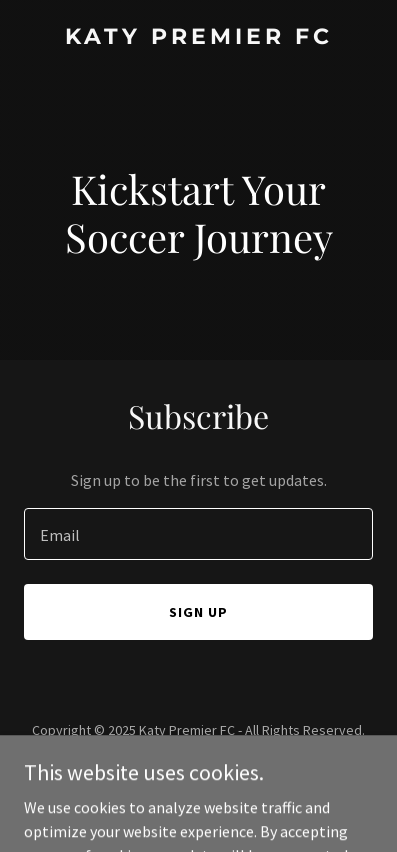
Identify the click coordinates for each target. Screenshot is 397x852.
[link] (198, 38)
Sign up (198, 612)
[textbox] (198, 534)
